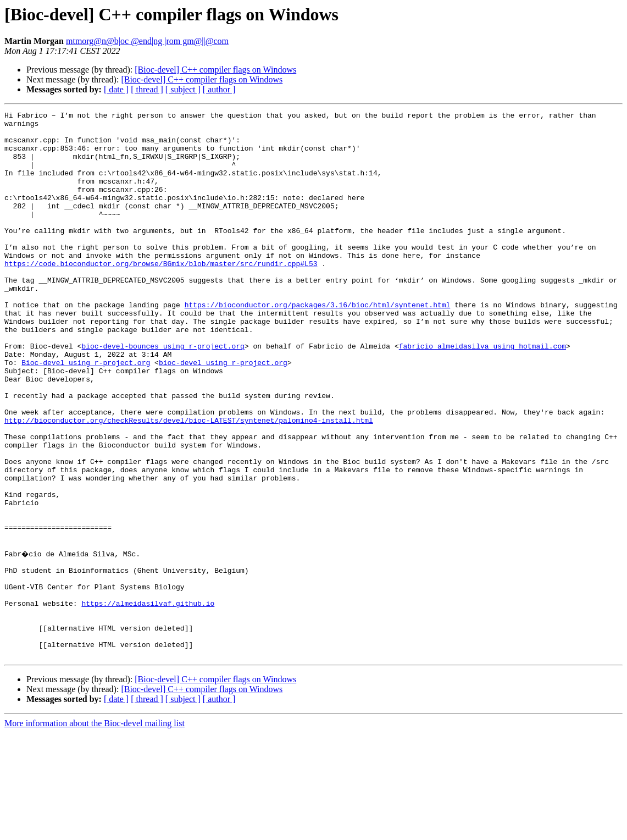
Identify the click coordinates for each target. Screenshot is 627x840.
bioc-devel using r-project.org (223, 413)
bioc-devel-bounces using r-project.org (163, 394)
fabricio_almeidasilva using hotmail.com (482, 394)
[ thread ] (147, 89)
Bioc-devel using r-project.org (86, 413)
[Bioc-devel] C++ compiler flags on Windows (215, 70)
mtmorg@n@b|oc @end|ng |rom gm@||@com (147, 41)
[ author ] (219, 89)
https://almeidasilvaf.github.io (148, 700)
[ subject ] (183, 89)
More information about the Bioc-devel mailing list (95, 830)
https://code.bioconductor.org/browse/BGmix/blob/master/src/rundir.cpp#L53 (161, 295)
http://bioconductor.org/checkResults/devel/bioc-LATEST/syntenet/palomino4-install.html (189, 483)
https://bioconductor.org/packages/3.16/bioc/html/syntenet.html (318, 344)
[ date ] (116, 89)
